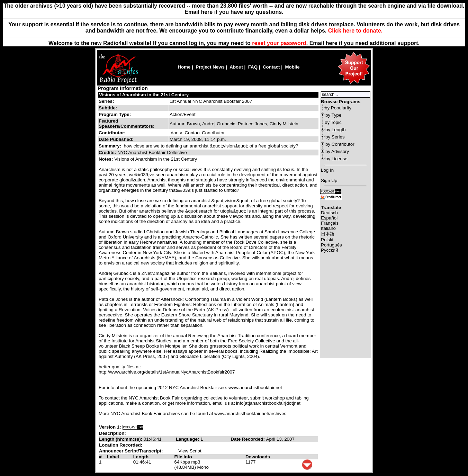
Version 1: (110, 427)
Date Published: (116, 139)
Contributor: (112, 133)
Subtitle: (108, 108)
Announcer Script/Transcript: (131, 451)
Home (184, 67)
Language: (188, 439)
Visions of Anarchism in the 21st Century (144, 95)
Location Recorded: (121, 445)
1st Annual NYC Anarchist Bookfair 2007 (211, 101)
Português (331, 245)
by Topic (333, 122)
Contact (271, 67)
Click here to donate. (355, 31)
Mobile (292, 67)
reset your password (279, 43)
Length (141, 457)
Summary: (111, 146)
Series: (106, 101)
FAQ (253, 67)
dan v (177, 133)
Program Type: (115, 114)
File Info (183, 457)
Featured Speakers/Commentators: (127, 124)
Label (113, 457)
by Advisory (337, 151)
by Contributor (340, 144)
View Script (190, 451)
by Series (335, 137)
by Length (336, 130)
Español (329, 218)
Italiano (328, 228)
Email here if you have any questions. (234, 12)
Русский (329, 250)
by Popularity (338, 108)
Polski (327, 240)
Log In (327, 170)
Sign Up (329, 181)
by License (336, 159)
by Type (333, 115)
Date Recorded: (248, 439)
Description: (112, 433)
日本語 (328, 234)
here (332, 43)
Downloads (258, 457)
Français (330, 223)
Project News (210, 67)
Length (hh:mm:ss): (121, 439)
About (236, 67)
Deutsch (329, 213)
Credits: (108, 152)
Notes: (106, 159)
